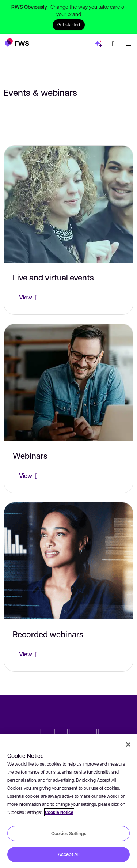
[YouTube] (83, 732)
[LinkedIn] (54, 732)
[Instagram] (98, 732)
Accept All (69, 854)
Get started (69, 24)
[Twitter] (39, 732)
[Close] (128, 744)
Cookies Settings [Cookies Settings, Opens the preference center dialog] (69, 833)
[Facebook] (69, 732)
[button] (17, 42)
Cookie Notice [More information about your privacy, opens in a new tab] (59, 812)
